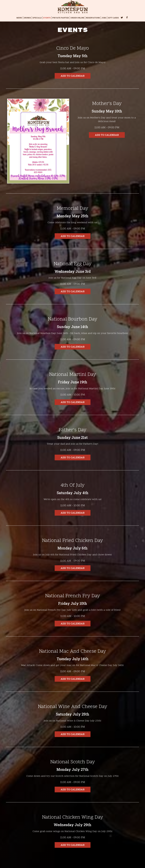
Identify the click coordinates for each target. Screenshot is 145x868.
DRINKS (27, 18)
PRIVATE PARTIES (61, 18)
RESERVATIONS (93, 18)
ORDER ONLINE (77, 18)
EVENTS (47, 18)
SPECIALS (37, 18)
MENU (19, 18)
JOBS (104, 18)
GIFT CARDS (113, 18)
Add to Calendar (73, 76)
